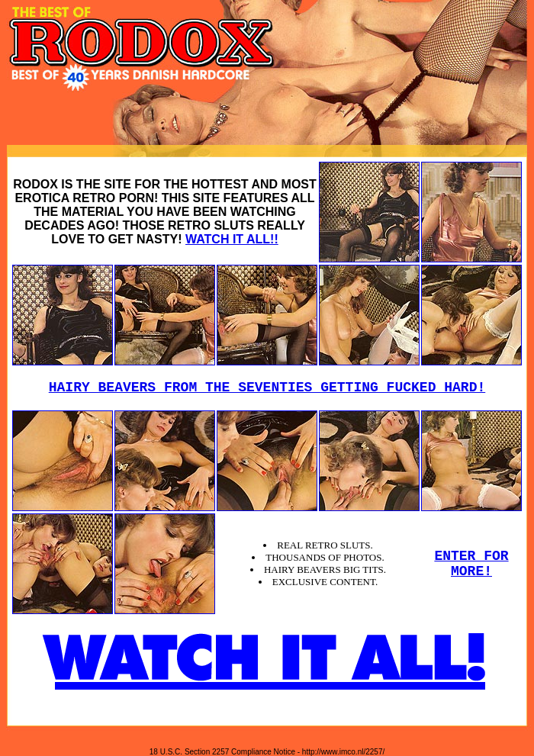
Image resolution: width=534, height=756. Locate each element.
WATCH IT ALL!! (232, 239)
